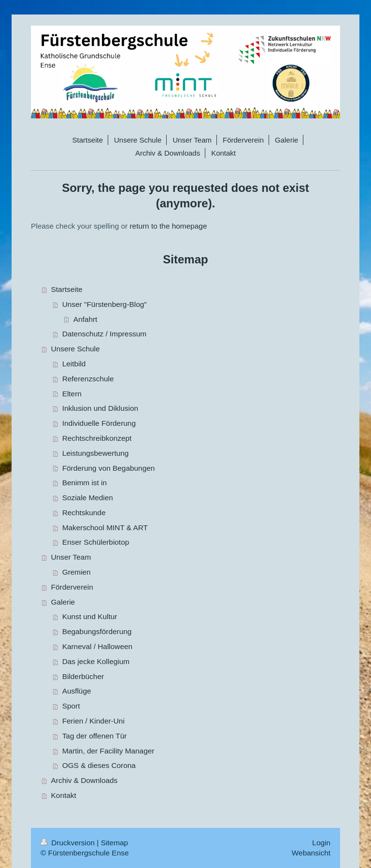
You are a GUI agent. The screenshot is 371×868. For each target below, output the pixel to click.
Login (321, 843)
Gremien (77, 572)
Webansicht (311, 853)
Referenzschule (88, 379)
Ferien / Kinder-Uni (93, 721)
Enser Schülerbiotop (96, 542)
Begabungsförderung (97, 631)
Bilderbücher (83, 676)
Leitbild (74, 364)
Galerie (63, 602)
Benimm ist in (85, 483)
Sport (71, 706)
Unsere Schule (76, 349)
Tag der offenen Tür (95, 736)
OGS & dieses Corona (99, 765)
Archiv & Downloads (85, 780)
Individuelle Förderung (99, 423)
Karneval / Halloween (97, 646)
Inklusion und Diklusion (100, 408)
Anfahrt (86, 319)
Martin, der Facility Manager (108, 751)
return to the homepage (168, 226)
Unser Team (71, 557)
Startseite (67, 289)
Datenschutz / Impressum (105, 334)
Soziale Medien (88, 498)
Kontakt (64, 795)
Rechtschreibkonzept (97, 438)
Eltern (72, 394)
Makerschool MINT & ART (105, 528)
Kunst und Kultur (90, 616)
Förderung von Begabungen (109, 468)
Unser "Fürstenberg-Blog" (105, 304)
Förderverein (72, 587)
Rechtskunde (84, 513)
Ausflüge (77, 691)
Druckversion (69, 843)
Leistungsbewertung (96, 453)
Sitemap (114, 843)
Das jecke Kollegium (96, 661)
